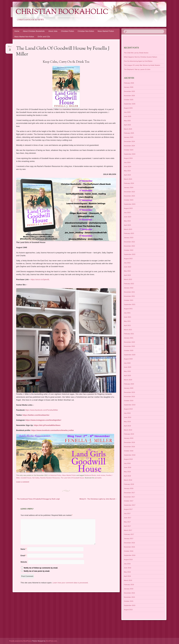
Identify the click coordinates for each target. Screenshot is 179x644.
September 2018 (130, 455)
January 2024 (129, 187)
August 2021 (128, 309)
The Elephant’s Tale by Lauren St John (137, 69)
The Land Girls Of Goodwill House (72, 478)
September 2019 (130, 405)
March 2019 (128, 430)
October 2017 (129, 501)
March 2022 (128, 279)
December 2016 (129, 543)
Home (17, 31)
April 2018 (127, 476)
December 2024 (129, 141)
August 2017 (128, 509)
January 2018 (129, 488)
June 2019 (127, 417)
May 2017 (127, 522)
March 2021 (128, 330)
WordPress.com (51, 641)
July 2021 (127, 313)
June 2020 (127, 367)
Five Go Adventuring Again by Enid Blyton (138, 61)
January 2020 (129, 388)
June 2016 (127, 568)
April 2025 (127, 125)
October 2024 (129, 150)
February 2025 (129, 133)
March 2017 (128, 530)
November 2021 (129, 296)
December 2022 (129, 242)
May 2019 (127, 422)
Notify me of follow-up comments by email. (41, 568)
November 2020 (129, 346)
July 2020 (127, 363)
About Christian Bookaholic (34, 31)
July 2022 (127, 263)
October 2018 (129, 451)
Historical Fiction (56, 475)
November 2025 (129, 96)
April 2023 (127, 225)
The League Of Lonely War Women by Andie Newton (142, 65)
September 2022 (130, 254)
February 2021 (129, 334)
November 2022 (129, 246)
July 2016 (127, 564)
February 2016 (129, 585)
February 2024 (129, 183)
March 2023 (128, 229)
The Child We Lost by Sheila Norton (136, 53)
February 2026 (129, 83)
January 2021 (129, 338)
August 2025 (128, 108)
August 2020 (128, 359)
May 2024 (127, 171)
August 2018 (128, 459)
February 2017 (129, 534)
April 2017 (127, 526)
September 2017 (130, 505)
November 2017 (129, 497)
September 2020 (130, 355)
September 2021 (130, 304)
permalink (98, 478)
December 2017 (129, 493)
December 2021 (129, 292)
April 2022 (127, 275)
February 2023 (129, 233)
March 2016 (128, 580)
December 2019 (129, 392)
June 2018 (127, 467)
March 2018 (128, 480)
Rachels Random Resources (50, 478)
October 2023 (129, 200)
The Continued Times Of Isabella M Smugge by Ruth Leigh (37, 499)
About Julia (53, 31)
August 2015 (128, 610)
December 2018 (129, 442)
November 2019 (129, 397)
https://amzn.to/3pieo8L (40, 279)
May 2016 (127, 572)
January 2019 (129, 438)
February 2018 (129, 484)
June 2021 (127, 317)
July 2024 (127, 162)
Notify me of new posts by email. (37, 571)
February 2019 (129, 434)
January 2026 (129, 87)
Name (23, 549)
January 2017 (129, 539)
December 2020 (129, 342)
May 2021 (127, 321)
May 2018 (127, 472)
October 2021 (129, 300)
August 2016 (128, 559)
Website (24, 562)
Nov (10, 47)
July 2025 (127, 112)
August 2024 (128, 158)
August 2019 (128, 409)
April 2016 (127, 576)
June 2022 (127, 267)
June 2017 (127, 518)
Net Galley (36, 478)
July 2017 (127, 513)
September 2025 (130, 104)
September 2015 (130, 605)
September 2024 (130, 154)
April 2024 (127, 175)
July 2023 (127, 213)
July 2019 (127, 413)
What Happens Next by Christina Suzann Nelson (140, 57)
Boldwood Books (90, 475)
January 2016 (129, 589)
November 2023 (129, 196)
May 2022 (127, 271)
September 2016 (130, 555)
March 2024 (128, 179)
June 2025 (127, 116)
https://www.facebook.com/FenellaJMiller (42, 410)
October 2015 (129, 601)
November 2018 (129, 447)
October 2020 (129, 350)
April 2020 (127, 376)
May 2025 (127, 121)
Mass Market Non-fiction (24, 37)
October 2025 (129, 100)
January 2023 (129, 238)
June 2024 (127, 166)
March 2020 (128, 380)
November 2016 (129, 547)
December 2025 (129, 91)
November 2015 (129, 597)
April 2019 (127, 426)
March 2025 (128, 129)
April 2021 (127, 325)
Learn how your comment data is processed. (70, 583)
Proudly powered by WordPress (20, 641)
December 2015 (129, 593)
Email (23, 556)
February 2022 (129, 284)
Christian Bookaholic (62, 12)
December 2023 (129, 192)
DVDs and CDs (44, 37)
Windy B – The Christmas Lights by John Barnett (98, 499)
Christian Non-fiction (86, 31)
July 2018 (127, 463)
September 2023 (130, 204)
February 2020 (129, 384)
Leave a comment (23, 482)
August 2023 (128, 208)
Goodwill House (26, 478)
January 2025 (129, 137)
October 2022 (129, 250)
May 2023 (127, 221)
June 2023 (127, 217)
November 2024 (129, 146)
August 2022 (128, 259)
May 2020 (127, 371)
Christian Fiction (67, 31)
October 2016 (129, 551)
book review (101, 475)
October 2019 (129, 401)
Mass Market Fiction (106, 31)
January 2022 (129, 288)
